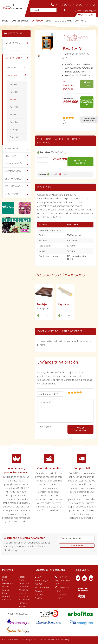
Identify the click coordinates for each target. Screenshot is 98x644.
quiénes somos (20, 21)
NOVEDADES (11, 156)
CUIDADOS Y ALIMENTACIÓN (18, 50)
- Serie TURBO (15, 107)
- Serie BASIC (15, 92)
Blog (4, 580)
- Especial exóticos (18, 137)
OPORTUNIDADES (13, 179)
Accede (22, 577)
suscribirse (77, 545)
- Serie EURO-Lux (17, 100)
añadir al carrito (81, 162)
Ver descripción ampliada (68, 85)
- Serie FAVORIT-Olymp (18, 122)
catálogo (37, 21)
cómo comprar (63, 21)
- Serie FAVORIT (16, 115)
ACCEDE (79, 11)
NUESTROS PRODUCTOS (16, 149)
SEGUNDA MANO (13, 186)
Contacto (7, 600)
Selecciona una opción (87, 102)
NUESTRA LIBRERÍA (13, 164)
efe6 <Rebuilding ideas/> (65, 640)
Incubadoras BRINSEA (17, 67)
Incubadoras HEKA (74, 38)
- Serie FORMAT (16, 84)
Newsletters (8, 583)
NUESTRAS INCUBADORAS (77, 37)
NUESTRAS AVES (12, 43)
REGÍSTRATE (90, 11)
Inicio (5, 21)
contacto (81, 21)
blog (49, 21)
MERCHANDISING (13, 194)
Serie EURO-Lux (73, 40)
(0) (86, 15)
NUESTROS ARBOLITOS (15, 171)
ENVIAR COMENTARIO (80, 429)
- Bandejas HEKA (17, 130)
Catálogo (74, 35)
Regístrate (23, 580)
